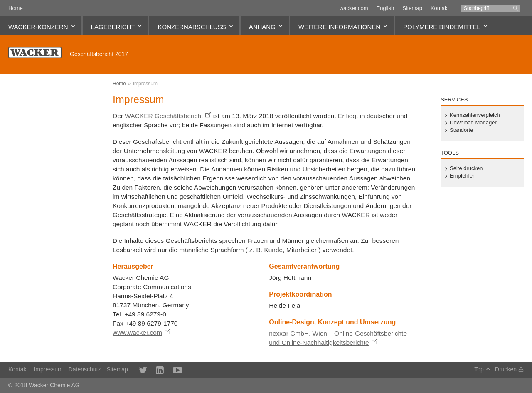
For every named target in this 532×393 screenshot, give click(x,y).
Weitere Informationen (339, 27)
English (385, 8)
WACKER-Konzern (38, 27)
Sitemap (412, 8)
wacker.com (354, 8)
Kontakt (440, 8)
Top (479, 369)
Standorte (461, 130)
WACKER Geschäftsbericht (164, 116)
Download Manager (473, 123)
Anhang (262, 27)
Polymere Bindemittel (442, 27)
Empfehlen (463, 176)
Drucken (506, 369)
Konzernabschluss (192, 27)
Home (16, 8)
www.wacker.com (137, 332)
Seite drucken (466, 168)
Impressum (145, 84)
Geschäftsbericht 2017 (99, 54)
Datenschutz (85, 369)
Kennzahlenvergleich (475, 115)
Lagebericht (113, 27)
